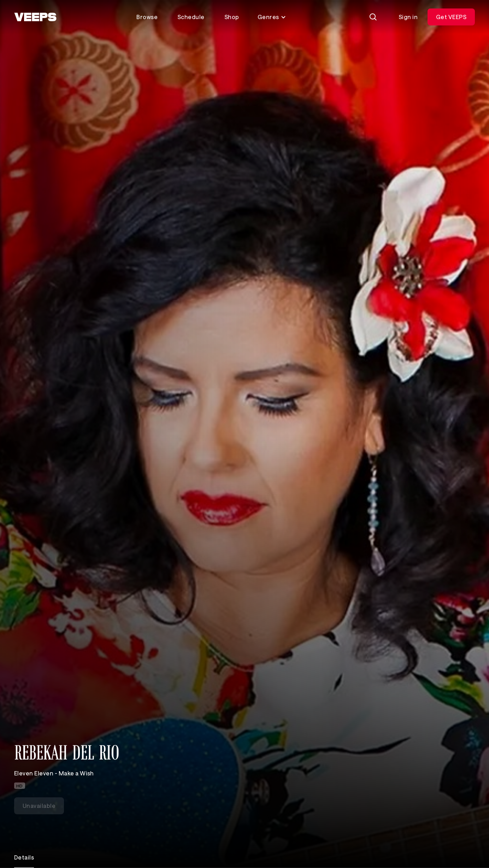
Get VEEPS (451, 17)
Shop (232, 17)
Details (24, 857)
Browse (147, 17)
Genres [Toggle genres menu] (272, 17)
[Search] (373, 17)
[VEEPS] (35, 17)
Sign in (408, 17)
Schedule (191, 17)
